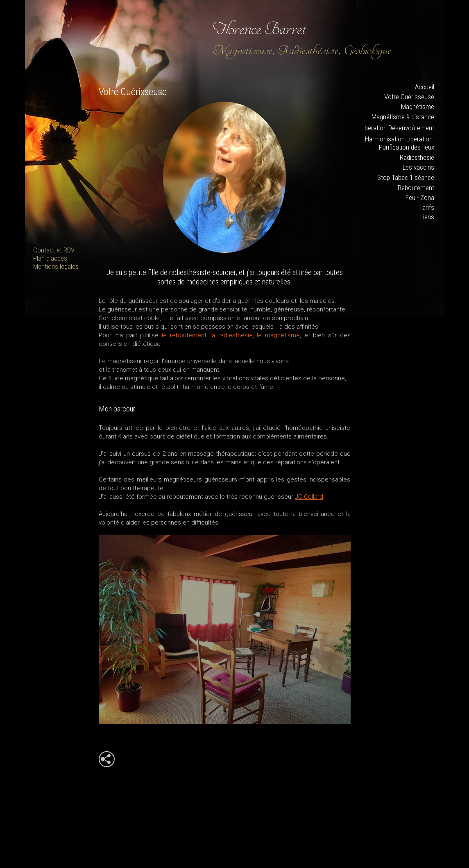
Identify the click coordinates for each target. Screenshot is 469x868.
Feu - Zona (420, 198)
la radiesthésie (232, 335)
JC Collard (309, 497)
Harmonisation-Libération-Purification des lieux (400, 143)
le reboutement (184, 335)
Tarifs (427, 207)
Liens (427, 217)
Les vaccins (418, 167)
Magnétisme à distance (403, 117)
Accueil (425, 87)
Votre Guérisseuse (409, 97)
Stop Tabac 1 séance (406, 177)
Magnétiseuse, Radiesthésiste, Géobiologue (302, 51)
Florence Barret (260, 29)
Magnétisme (418, 107)
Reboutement (416, 188)
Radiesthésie (417, 157)
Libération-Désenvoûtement (397, 128)
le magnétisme (278, 335)
